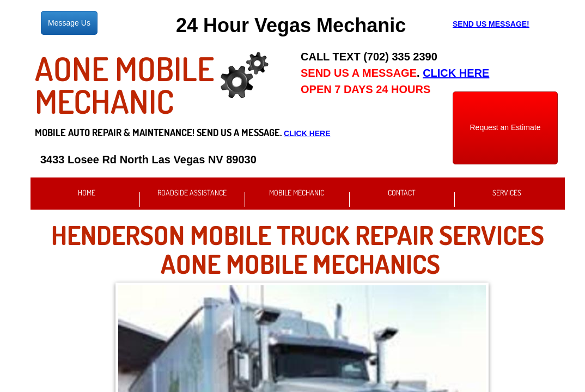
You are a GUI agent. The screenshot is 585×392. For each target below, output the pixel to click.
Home (87, 192)
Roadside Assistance (192, 192)
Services (507, 192)
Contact (402, 192)
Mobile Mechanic (297, 192)
